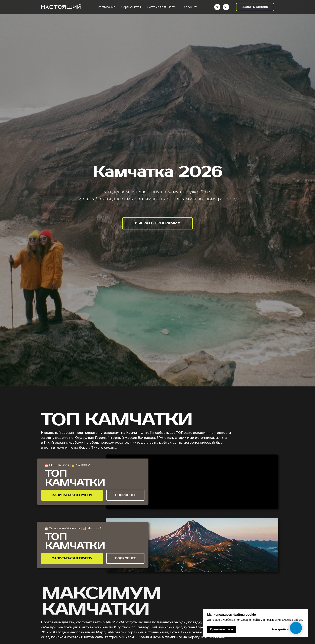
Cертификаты (131, 7)
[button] (255, 7)
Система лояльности (162, 7)
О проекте (190, 7)
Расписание (106, 7)
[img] (192, 482)
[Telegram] (217, 7)
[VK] (226, 7)
